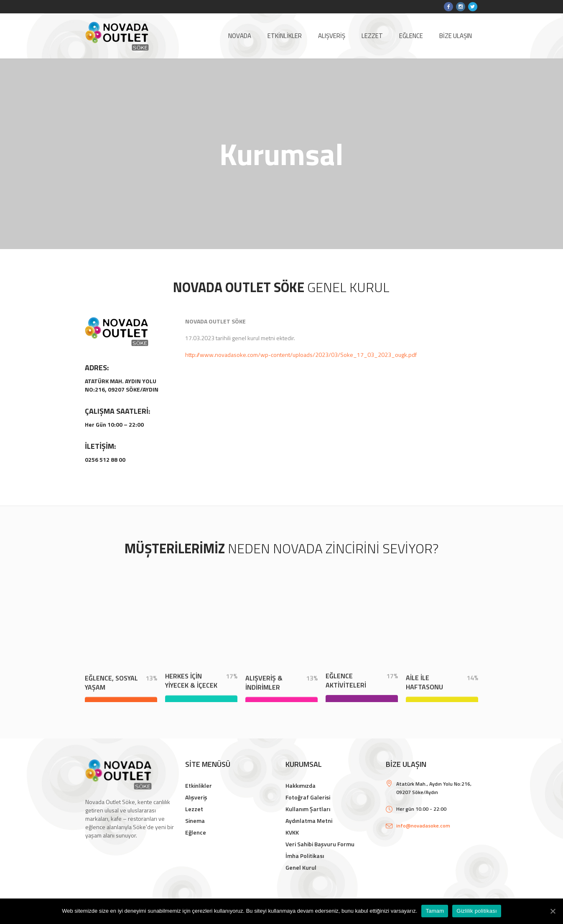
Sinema (195, 821)
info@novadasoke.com (423, 826)
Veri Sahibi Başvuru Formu (320, 844)
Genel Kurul (301, 867)
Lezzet (194, 809)
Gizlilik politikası (477, 911)
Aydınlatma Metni (309, 821)
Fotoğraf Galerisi (308, 797)
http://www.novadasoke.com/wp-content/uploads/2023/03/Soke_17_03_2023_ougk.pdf (301, 355)
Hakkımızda (301, 785)
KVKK (292, 832)
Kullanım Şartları (308, 809)
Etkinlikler (199, 785)
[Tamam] (553, 911)
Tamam (435, 911)
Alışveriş (196, 797)
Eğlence (196, 832)
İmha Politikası (305, 856)
